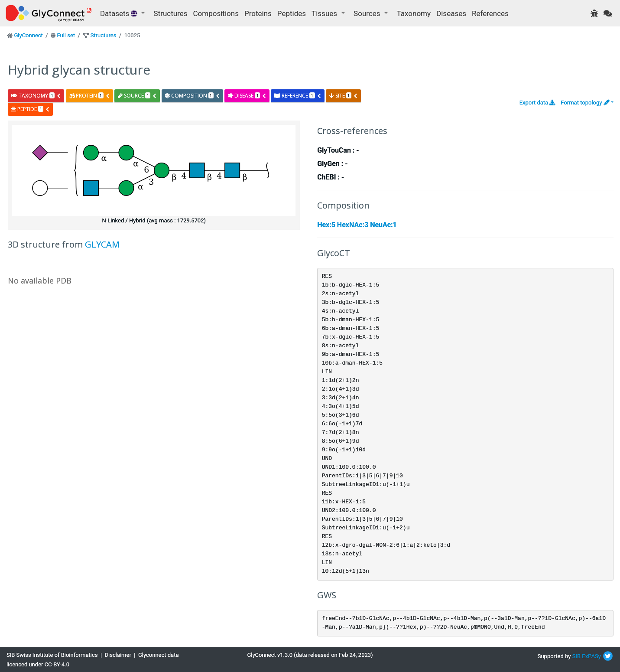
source (137, 96)
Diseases (451, 13)
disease (247, 96)
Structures (171, 13)
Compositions (216, 13)
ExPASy (591, 656)
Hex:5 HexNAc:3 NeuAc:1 (357, 225)
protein (90, 96)
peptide (31, 109)
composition (193, 96)
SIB (576, 656)
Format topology (585, 103)
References (490, 13)
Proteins (258, 13)
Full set (66, 35)
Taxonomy (414, 13)
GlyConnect (28, 35)
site (344, 96)
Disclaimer (118, 655)
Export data (537, 103)
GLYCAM (102, 244)
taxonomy (36, 96)
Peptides (292, 13)
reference (298, 96)
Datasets (120, 13)
